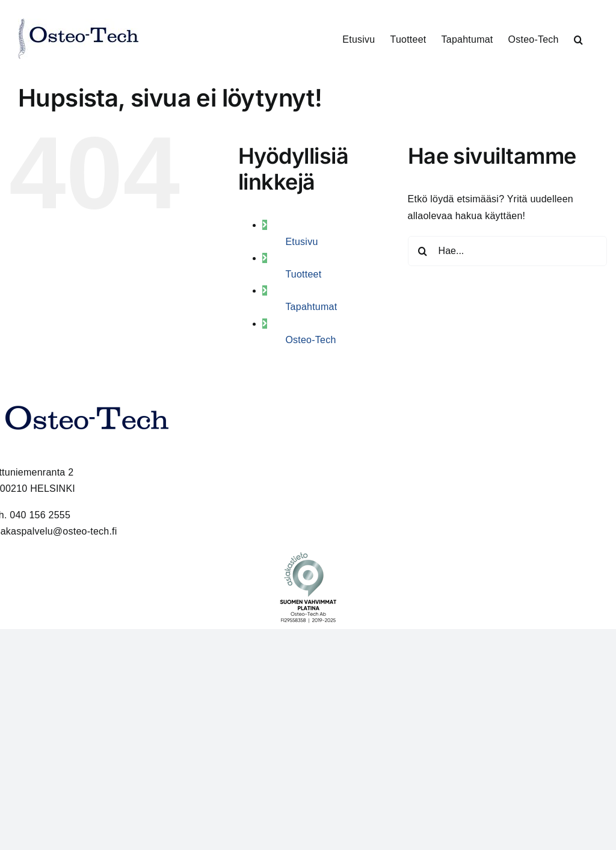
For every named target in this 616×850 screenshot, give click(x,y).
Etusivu (301, 242)
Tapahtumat (311, 307)
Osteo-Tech (310, 340)
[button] (578, 39)
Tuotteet (303, 274)
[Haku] (423, 251)
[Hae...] (507, 251)
